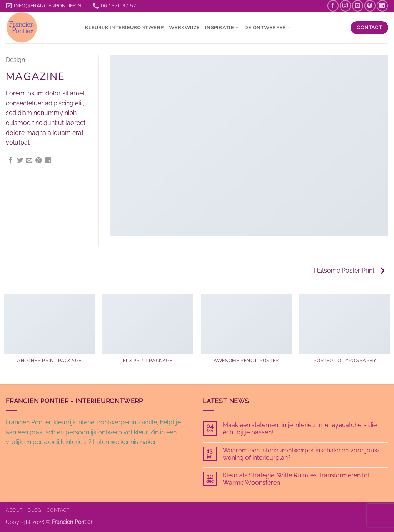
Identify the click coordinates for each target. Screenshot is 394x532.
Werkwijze (184, 28)
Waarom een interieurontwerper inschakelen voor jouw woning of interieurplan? (301, 454)
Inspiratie (222, 27)
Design (15, 60)
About (14, 510)
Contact (58, 510)
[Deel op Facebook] (10, 161)
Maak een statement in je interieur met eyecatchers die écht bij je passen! (300, 429)
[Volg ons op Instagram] (345, 6)
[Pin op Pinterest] (38, 161)
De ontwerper (268, 27)
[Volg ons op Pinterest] (370, 6)
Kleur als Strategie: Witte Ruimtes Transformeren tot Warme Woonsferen (296, 479)
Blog (34, 510)
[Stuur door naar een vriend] (29, 161)
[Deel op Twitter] (20, 161)
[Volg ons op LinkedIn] (382, 6)
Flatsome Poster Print (349, 270)
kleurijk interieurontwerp (124, 28)
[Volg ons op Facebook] (333, 6)
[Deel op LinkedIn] (48, 161)
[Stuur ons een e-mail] (358, 6)
